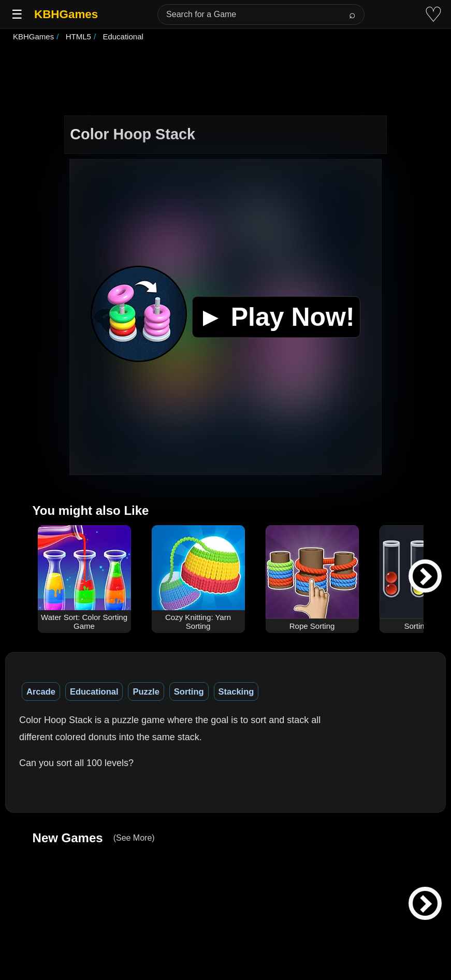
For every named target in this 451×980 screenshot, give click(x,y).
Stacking (236, 691)
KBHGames (66, 14)
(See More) (134, 838)
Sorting (189, 691)
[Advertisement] (226, 80)
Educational (94, 691)
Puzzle (146, 691)
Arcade (41, 691)
